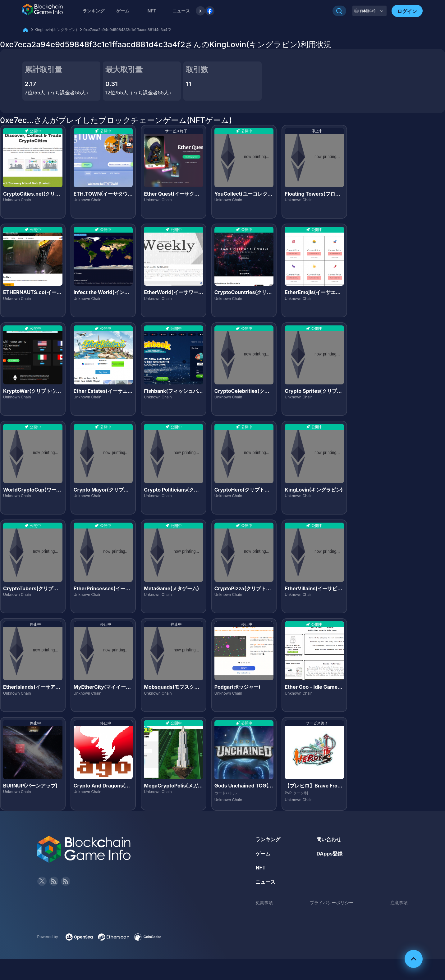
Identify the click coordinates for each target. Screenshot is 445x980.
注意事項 (399, 903)
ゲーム (123, 11)
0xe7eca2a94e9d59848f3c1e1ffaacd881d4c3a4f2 (127, 30)
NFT (152, 11)
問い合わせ (329, 839)
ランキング (94, 11)
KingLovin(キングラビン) (56, 30)
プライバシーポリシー (332, 903)
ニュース (265, 882)
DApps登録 (329, 854)
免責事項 (264, 903)
